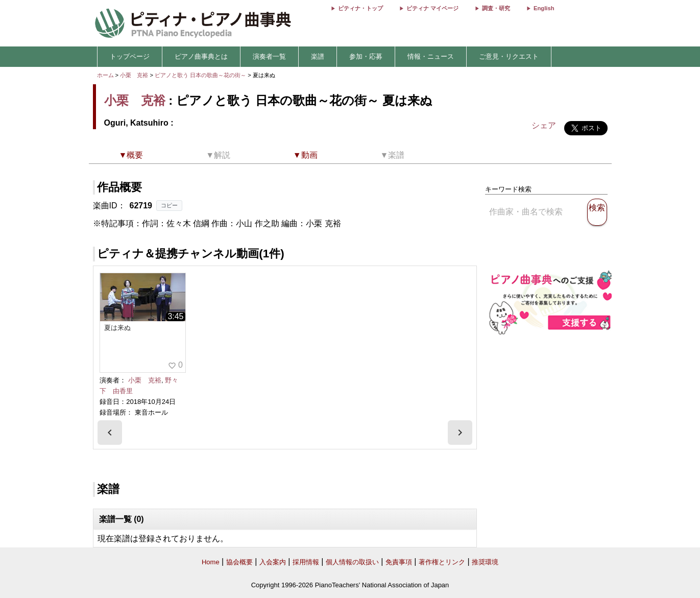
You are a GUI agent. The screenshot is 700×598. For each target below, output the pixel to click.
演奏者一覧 (269, 56)
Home (211, 562)
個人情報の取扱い (352, 562)
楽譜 (318, 56)
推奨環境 (485, 562)
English (544, 8)
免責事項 (399, 562)
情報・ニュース (431, 56)
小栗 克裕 (134, 75)
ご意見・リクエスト (509, 56)
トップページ (130, 56)
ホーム (105, 75)
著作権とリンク (442, 562)
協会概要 (239, 562)
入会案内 (273, 562)
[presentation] (110, 433)
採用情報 (306, 562)
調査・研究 (496, 8)
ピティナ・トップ (360, 8)
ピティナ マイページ (432, 8)
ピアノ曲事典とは (201, 56)
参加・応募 (366, 56)
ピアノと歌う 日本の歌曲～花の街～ (201, 75)
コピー (169, 205)
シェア (544, 125)
